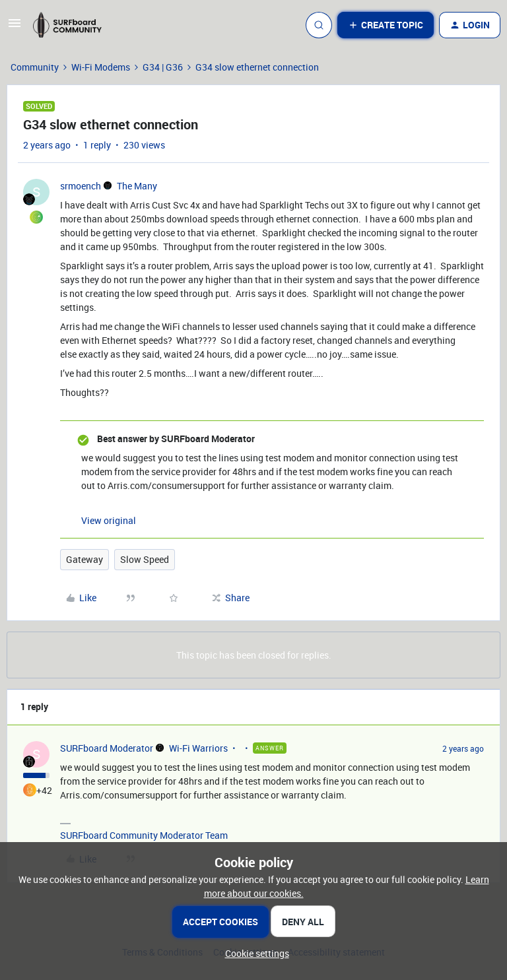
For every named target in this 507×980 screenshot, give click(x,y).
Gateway (84, 559)
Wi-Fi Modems (101, 67)
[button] (15, 27)
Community (35, 67)
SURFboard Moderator (107, 748)
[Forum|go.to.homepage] (73, 25)
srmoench (81, 186)
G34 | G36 (163, 67)
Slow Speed (145, 559)
